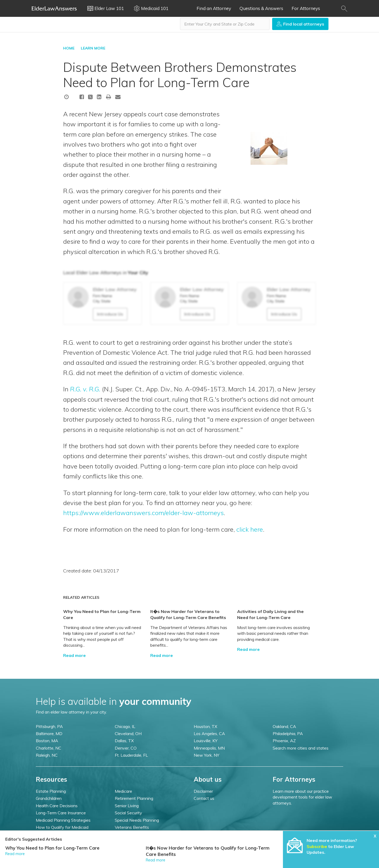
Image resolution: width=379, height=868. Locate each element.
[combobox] (225, 24)
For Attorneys (306, 8)
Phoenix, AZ (284, 741)
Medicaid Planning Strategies (63, 820)
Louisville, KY (206, 741)
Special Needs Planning (137, 820)
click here (250, 529)
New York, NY (206, 755)
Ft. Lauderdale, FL (131, 755)
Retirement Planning (134, 798)
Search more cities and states (301, 748)
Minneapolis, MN (209, 748)
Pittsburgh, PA (49, 726)
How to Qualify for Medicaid (62, 827)
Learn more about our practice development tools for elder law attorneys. (302, 797)
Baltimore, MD (49, 734)
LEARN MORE (93, 48)
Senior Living (127, 806)
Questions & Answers (261, 8)
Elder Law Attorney (115, 289)
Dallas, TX (124, 741)
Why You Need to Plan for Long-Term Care (52, 848)
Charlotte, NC (49, 748)
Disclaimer (203, 791)
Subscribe (317, 846)
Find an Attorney (214, 8)
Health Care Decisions (57, 806)
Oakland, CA (284, 726)
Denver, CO (126, 748)
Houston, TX (205, 726)
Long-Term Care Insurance (61, 813)
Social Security (128, 813)
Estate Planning (51, 791)
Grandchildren (49, 798)
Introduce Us (110, 314)
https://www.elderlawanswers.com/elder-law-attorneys (143, 513)
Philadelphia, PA (288, 734)
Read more (74, 655)
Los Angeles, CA (209, 734)
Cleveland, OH (128, 734)
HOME (69, 48)
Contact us (204, 798)
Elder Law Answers (54, 8)
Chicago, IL (125, 726)
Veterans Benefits (132, 827)
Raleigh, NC (47, 755)
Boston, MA (47, 741)
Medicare (123, 791)
